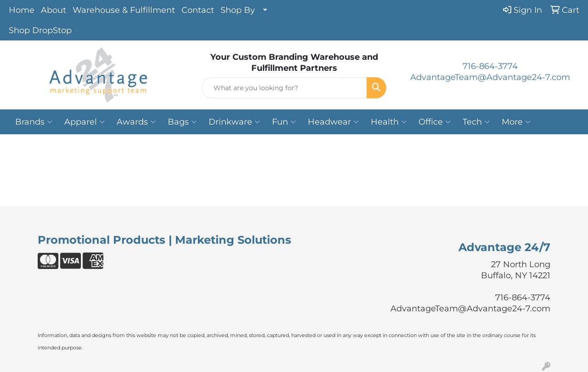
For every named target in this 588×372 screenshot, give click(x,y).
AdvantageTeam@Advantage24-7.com (490, 77)
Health (389, 122)
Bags (182, 122)
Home (22, 10)
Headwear (333, 122)
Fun (284, 122)
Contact (198, 10)
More (516, 122)
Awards (136, 122)
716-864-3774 (490, 66)
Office (435, 122)
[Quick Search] (285, 88)
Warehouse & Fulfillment (124, 10)
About (54, 10)
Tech (476, 122)
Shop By (238, 10)
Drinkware (234, 122)
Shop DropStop (40, 30)
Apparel (85, 122)
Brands (34, 122)
